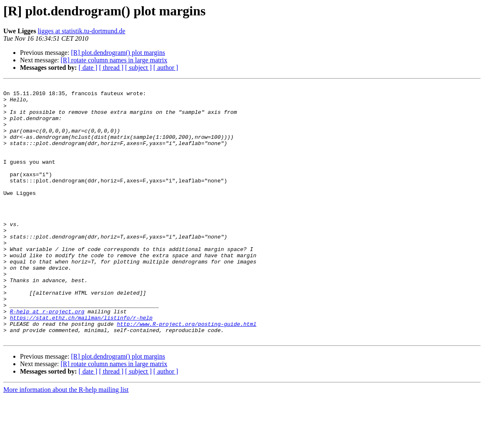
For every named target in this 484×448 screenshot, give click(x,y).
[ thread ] (111, 68)
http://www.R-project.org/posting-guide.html (186, 372)
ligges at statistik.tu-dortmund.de (82, 31)
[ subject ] (138, 68)
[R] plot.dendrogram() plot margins (118, 53)
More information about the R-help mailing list (66, 441)
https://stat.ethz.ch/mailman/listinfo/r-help (81, 365)
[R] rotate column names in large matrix (114, 60)
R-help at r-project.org (47, 357)
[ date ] (88, 68)
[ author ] (166, 68)
